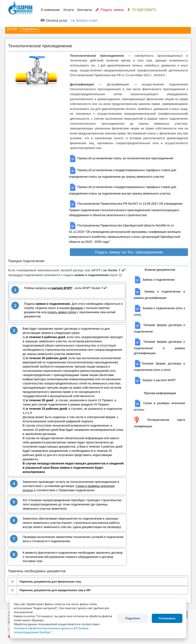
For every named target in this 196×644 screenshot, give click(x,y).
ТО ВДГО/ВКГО (142, 10)
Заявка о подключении (154, 280)
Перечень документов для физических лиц (50, 581)
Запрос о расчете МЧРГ (155, 380)
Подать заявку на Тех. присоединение (129, 252)
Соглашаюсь (167, 618)
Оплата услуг (54, 20)
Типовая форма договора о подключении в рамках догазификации (159, 347)
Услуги (69, 10)
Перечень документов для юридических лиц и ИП (55, 590)
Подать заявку (110, 10)
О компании (50, 10)
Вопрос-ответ (84, 20)
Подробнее (29, 29)
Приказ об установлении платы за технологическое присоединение (121, 158)
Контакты (85, 10)
